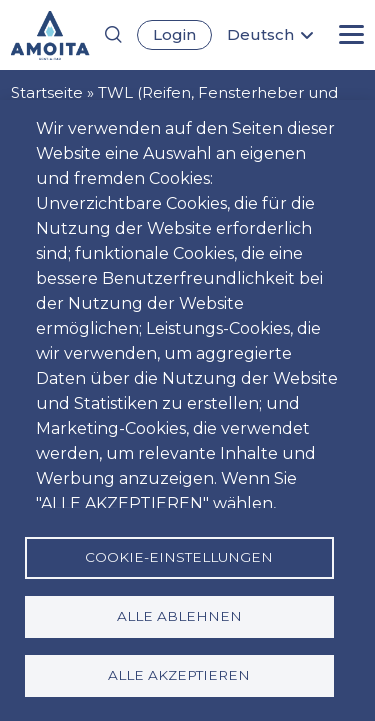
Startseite (47, 92)
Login (174, 34)
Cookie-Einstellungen (179, 557)
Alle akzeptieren (179, 675)
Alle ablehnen (179, 616)
